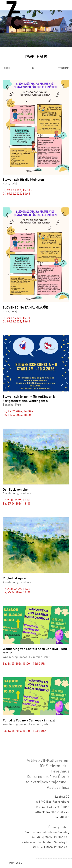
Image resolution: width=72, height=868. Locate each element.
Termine (64, 68)
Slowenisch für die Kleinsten (23, 180)
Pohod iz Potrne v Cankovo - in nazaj (29, 721)
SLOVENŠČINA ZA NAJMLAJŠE (25, 308)
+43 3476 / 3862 (58, 807)
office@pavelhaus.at (49, 812)
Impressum (17, 863)
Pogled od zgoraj (15, 579)
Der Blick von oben (16, 490)
